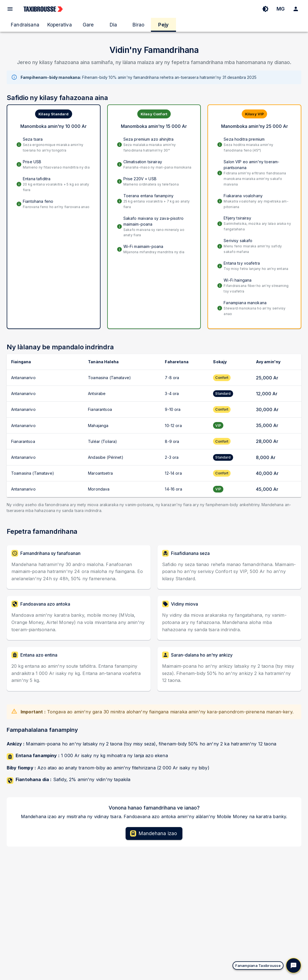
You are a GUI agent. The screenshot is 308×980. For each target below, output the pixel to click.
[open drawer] (10, 9)
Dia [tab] (113, 25)
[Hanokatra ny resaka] (294, 966)
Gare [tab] (88, 25)
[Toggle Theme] (265, 9)
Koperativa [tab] (59, 25)
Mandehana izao (153, 833)
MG (281, 9)
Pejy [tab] (163, 25)
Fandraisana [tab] (25, 25)
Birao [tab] (138, 25)
